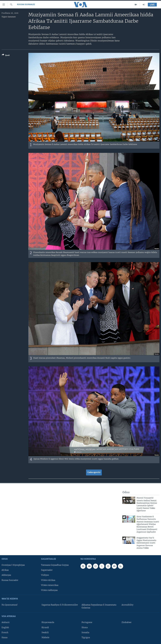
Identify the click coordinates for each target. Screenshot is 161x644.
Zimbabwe (126, 622)
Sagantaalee (47, 570)
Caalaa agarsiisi (94, 472)
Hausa (4, 637)
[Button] (6, 56)
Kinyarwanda (48, 622)
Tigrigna (86, 637)
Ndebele (45, 637)
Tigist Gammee (9, 17)
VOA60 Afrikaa (48, 580)
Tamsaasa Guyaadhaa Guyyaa (55, 565)
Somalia (85, 632)
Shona (85, 627)
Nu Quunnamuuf (10, 605)
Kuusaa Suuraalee (26, 5)
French (5, 632)
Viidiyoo (45, 575)
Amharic (6, 622)
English (5, 627)
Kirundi (45, 627)
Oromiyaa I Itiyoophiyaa (13, 565)
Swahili (45, 632)
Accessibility (127, 605)
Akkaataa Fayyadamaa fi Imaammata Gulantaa (99, 606)
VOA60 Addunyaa (49, 590)
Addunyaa (6, 575)
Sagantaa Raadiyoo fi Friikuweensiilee (60, 605)
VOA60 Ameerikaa (50, 585)
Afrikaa (5, 570)
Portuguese (87, 622)
